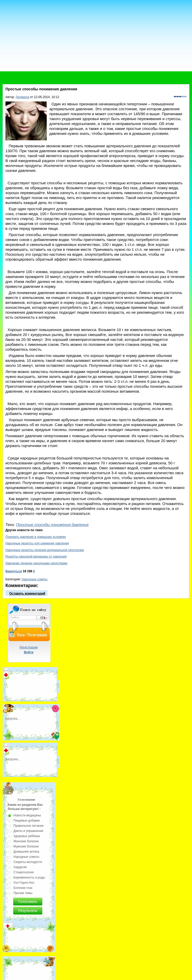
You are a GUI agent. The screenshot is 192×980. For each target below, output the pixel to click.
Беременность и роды (29, 877)
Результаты (28, 911)
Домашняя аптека (26, 852)
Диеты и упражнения (28, 831)
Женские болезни (26, 841)
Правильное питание (29, 826)
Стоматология (24, 872)
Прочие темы (23, 893)
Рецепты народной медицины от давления (36, 557)
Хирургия (20, 867)
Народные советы (35, 579)
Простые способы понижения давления (52, 525)
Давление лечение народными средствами (36, 563)
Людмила (22, 97)
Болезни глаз (23, 888)
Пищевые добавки (27, 821)
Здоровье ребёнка (27, 836)
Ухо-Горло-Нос (24, 883)
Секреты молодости (28, 862)
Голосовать (28, 902)
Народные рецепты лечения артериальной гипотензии (45, 550)
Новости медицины (27, 815)
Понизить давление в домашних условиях (36, 537)
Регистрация (29, 647)
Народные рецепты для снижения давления (37, 543)
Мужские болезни (26, 846)
